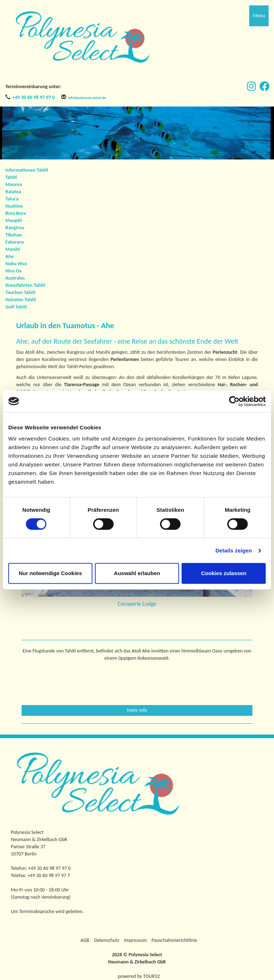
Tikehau (14, 235)
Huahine (14, 206)
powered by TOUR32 (139, 976)
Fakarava (15, 242)
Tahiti (11, 177)
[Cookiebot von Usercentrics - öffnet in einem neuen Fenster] (234, 401)
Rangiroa (15, 228)
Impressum (135, 940)
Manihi (13, 249)
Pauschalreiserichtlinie (174, 940)
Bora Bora (16, 213)
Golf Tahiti (16, 307)
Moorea (14, 184)
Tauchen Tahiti (20, 292)
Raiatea (13, 192)
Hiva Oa (13, 271)
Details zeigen (234, 550)
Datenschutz (106, 940)
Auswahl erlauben (137, 573)
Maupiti (14, 220)
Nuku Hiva (16, 264)
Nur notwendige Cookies (50, 573)
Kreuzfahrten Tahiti (25, 285)
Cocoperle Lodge (137, 604)
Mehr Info (137, 710)
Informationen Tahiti (27, 170)
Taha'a (12, 199)
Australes (15, 278)
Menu (259, 16)
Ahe (10, 256)
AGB (85, 940)
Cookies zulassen (224, 573)
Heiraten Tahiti (21, 300)
